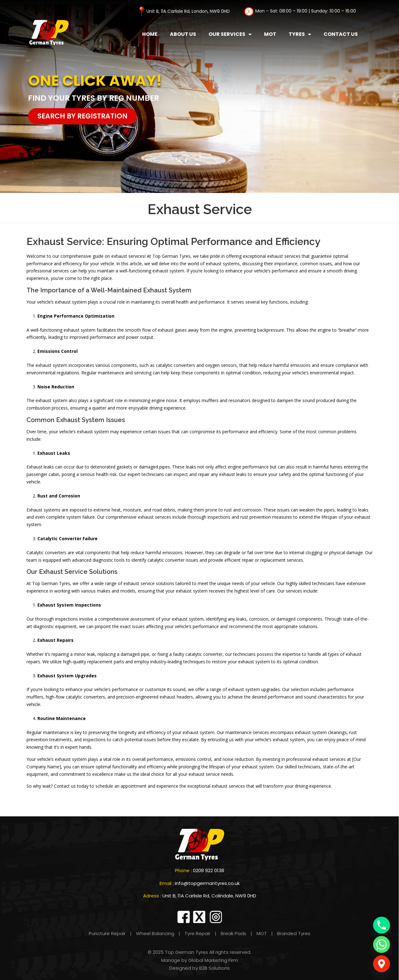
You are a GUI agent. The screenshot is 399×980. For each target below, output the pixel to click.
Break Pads (233, 933)
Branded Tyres (294, 933)
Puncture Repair (107, 933)
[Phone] (382, 925)
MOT (270, 34)
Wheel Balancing (154, 933)
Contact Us (341, 34)
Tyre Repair (197, 933)
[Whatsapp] (382, 944)
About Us (183, 34)
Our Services (230, 34)
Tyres (300, 34)
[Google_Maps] (382, 964)
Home (150, 34)
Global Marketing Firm (213, 960)
